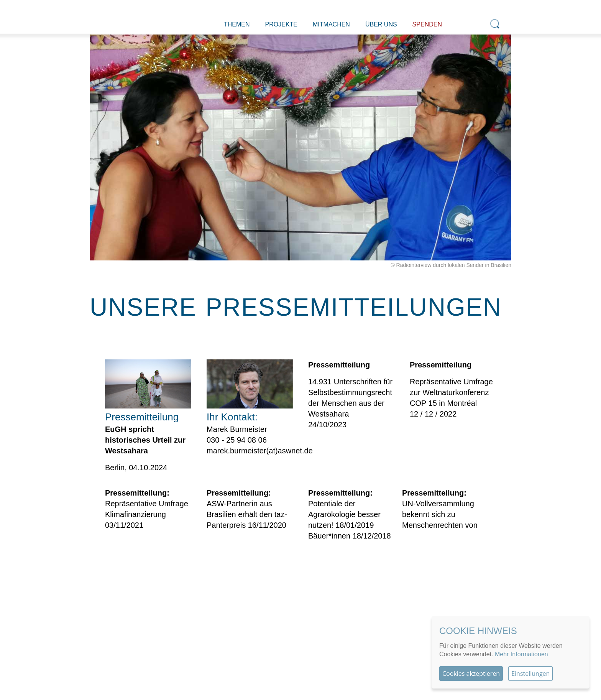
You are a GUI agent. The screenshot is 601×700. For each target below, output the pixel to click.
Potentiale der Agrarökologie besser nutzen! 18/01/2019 (344, 514)
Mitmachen (331, 24)
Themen (237, 24)
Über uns (381, 24)
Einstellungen (530, 674)
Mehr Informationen (521, 654)
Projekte (281, 24)
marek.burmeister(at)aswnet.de (260, 451)
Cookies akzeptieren (471, 674)
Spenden (427, 24)
